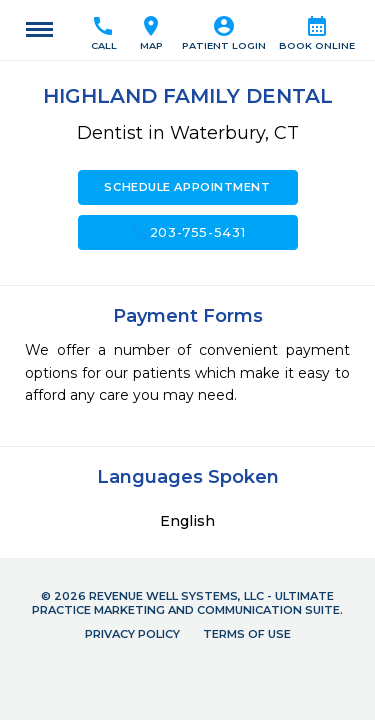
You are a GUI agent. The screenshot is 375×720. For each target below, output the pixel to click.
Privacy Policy (132, 634)
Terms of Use (247, 634)
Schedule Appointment (187, 187)
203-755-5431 (188, 232)
